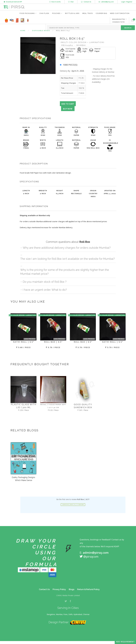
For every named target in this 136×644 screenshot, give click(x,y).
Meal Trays (88, 14)
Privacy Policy (59, 589)
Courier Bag (101, 14)
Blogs (72, 589)
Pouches (56, 14)
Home (23, 31)
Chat (71, 2)
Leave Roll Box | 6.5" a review (73, 505)
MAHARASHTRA (118, 20)
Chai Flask (44, 14)
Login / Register (127, 2)
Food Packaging (26, 14)
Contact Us (86, 2)
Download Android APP (13, 2)
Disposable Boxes (41, 31)
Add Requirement (125, 642)
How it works (55, 2)
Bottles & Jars (72, 14)
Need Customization (120, 14)
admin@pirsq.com (106, 2)
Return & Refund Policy (88, 589)
